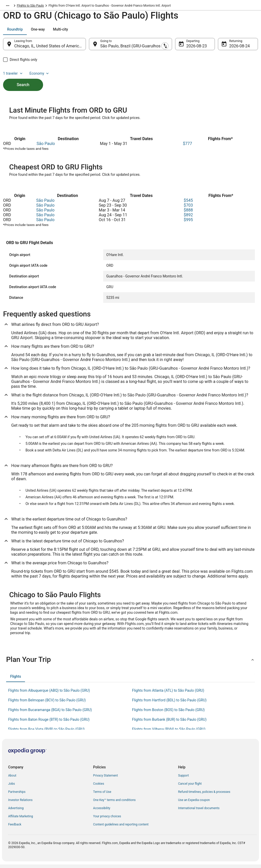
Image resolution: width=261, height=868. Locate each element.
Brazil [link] (28, 6)
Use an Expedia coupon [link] (194, 804)
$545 (188, 204)
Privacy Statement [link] (105, 779)
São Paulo (46, 147)
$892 (188, 218)
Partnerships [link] (17, 795)
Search (23, 79)
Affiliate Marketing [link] (21, 820)
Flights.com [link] (11, 6)
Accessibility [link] (102, 812)
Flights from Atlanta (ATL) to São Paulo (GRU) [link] (168, 694)
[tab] (15, 32)
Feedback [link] (15, 828)
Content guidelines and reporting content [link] (121, 828)
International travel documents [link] (199, 812)
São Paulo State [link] (47, 6)
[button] (130, 663)
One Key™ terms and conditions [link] (114, 804)
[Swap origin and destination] (89, 47)
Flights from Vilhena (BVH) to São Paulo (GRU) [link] (169, 733)
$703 (188, 209)
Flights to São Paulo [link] (75, 6)
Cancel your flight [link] (190, 787)
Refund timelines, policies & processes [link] (204, 795)
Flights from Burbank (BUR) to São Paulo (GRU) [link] (169, 723)
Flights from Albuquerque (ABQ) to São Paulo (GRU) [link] (49, 694)
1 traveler (215, 32)
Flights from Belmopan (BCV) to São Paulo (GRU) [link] (47, 704)
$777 (187, 147)
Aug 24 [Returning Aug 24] (236, 49)
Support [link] (184, 779)
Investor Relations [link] (20, 804)
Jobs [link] (11, 787)
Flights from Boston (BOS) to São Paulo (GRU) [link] (168, 713)
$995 (188, 223)
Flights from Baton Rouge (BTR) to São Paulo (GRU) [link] (49, 723)
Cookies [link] (99, 787)
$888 (188, 214)
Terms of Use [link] (102, 795)
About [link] (12, 779)
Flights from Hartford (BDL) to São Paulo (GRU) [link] (169, 704)
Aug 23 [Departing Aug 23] (193, 49)
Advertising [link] (16, 812)
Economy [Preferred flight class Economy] (242, 32)
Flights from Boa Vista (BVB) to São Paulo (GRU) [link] (46, 733)
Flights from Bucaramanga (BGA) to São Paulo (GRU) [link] (50, 713)
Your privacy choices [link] (107, 820)
